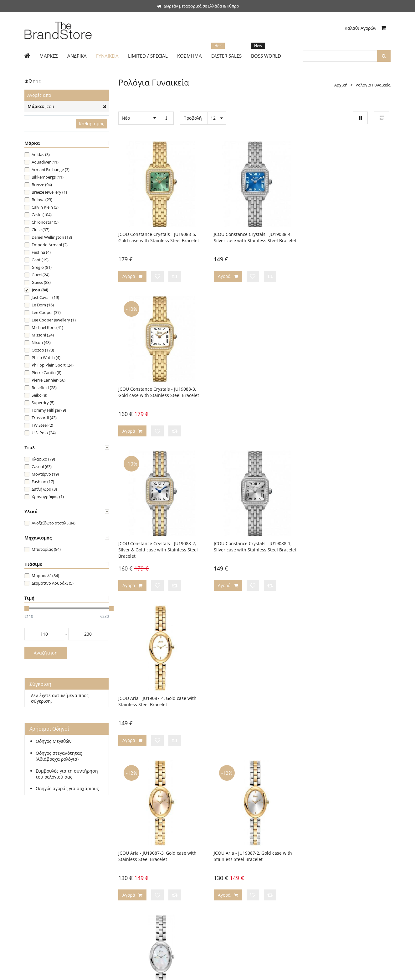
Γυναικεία (34, 865)
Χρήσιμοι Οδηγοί (135, 874)
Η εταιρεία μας (226, 846)
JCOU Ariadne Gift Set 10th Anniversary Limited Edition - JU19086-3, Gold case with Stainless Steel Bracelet (347, 699)
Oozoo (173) (43, 350)
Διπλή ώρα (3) (44, 489)
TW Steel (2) (42, 425)
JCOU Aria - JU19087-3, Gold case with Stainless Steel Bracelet (157, 542)
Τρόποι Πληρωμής (136, 846)
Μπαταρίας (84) (46, 549)
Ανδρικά (32, 856)
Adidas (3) (41, 154)
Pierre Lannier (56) (49, 380)
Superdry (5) (43, 403)
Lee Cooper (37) (46, 312)
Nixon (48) (41, 342)
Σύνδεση (53, 846)
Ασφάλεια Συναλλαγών (234, 874)
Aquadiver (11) (45, 162)
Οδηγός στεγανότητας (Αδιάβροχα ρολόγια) (59, 756)
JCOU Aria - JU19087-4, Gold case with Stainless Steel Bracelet (345, 389)
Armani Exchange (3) (51, 169)
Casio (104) (42, 215)
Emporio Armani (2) (50, 245)
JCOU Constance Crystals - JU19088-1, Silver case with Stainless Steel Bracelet (254, 389)
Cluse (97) (41, 230)
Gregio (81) (42, 267)
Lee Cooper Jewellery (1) (54, 320)
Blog (216, 865)
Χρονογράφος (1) (48, 497)
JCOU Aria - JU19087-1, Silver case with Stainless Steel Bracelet (346, 542)
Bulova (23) (42, 200)
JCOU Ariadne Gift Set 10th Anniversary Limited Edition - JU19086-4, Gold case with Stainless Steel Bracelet (159, 699)
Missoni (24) (43, 335)
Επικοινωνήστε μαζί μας (235, 856)
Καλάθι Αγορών (365, 28)
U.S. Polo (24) (44, 433)
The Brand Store (65, 972)
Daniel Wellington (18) (52, 237)
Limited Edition (38, 874)
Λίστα (382, 118)
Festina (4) (41, 252)
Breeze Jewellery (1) (49, 192)
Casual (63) (42, 467)
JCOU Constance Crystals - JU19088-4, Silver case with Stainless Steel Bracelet (254, 236)
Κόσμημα (33, 884)
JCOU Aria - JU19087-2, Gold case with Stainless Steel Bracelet (251, 542)
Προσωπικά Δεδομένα (233, 884)
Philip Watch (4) (46, 357)
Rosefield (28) (44, 388)
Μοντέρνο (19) (45, 474)
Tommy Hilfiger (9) (49, 410)
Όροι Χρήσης (225, 893)
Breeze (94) (42, 185)
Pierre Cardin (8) (46, 373)
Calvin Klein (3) (45, 207)
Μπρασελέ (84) (45, 576)
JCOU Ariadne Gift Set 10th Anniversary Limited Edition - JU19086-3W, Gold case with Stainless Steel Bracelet (254, 699)
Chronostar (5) (45, 222)
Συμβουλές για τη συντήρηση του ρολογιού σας (67, 774)
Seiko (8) (39, 395)
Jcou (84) (40, 290)
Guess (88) (41, 282)
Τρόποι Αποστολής (136, 856)
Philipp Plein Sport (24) (53, 365)
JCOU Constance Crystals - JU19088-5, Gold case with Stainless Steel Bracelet (159, 236)
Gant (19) (40, 260)
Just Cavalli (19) (45, 297)
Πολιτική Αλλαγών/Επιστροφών (148, 865)
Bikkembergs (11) (48, 177)
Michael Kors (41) (47, 327)
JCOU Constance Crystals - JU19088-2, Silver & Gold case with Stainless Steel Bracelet (158, 392)
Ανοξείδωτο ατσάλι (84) (54, 523)
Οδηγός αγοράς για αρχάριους (67, 789)
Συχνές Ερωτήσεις (135, 893)
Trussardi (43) (44, 418)
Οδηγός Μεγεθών (54, 741)
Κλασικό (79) (43, 459)
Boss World (35, 893)
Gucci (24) (41, 275)
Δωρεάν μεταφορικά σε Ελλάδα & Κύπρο (198, 6)
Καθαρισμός (92, 124)
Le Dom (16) (43, 305)
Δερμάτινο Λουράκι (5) (53, 583)
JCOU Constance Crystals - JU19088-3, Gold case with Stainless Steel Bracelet (346, 236)
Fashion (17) (43, 482)
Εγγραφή (33, 846)
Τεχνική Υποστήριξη (137, 884)
